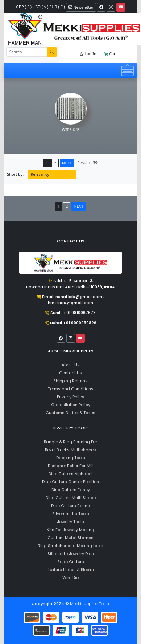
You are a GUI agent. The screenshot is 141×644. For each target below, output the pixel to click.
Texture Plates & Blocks (71, 570)
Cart (111, 54)
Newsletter (81, 7)
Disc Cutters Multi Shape (71, 498)
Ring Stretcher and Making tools (70, 546)
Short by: (15, 174)
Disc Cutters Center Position (70, 482)
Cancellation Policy (71, 405)
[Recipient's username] (27, 52)
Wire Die (70, 578)
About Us (71, 365)
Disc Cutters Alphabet (71, 474)
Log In (88, 54)
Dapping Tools (71, 458)
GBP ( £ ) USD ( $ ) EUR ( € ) (40, 7)
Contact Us (71, 373)
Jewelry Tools (70, 522)
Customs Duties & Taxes (70, 413)
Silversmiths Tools (71, 514)
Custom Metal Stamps (70, 538)
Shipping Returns (70, 381)
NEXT (67, 163)
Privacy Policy (70, 397)
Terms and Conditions (71, 389)
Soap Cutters (71, 562)
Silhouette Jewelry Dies (71, 554)
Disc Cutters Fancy (71, 490)
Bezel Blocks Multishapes (70, 450)
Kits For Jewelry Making (70, 530)
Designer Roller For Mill (71, 466)
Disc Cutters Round (71, 506)
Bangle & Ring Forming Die (70, 442)
